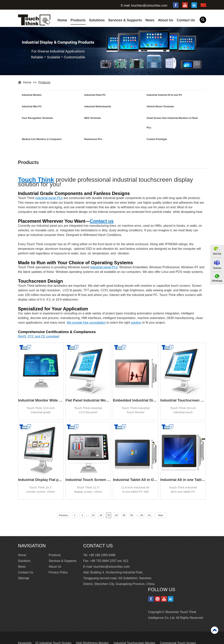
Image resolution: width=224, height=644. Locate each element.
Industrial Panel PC (80, 95)
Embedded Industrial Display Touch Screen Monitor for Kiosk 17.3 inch (136, 390)
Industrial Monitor (32, 95)
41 (149, 505)
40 (142, 505)
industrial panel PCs (49, 188)
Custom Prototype (173, 119)
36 (132, 505)
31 (93, 505)
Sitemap (24, 568)
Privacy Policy (58, 562)
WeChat (217, 254)
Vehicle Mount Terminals (83, 107)
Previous (63, 505)
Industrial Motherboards (36, 107)
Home (62, 20)
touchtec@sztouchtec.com (149, 5)
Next (161, 505)
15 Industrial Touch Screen (54, 632)
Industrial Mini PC (172, 95)
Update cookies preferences (167, 613)
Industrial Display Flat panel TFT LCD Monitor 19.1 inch (41, 469)
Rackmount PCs (125, 119)
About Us (166, 20)
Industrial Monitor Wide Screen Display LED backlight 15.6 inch (41, 390)
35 (124, 505)
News (150, 20)
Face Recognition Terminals (131, 107)
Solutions (97, 20)
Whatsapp (217, 281)
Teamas (217, 268)
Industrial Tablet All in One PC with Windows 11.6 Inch (136, 469)
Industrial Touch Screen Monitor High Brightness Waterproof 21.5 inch (88, 469)
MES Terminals (171, 107)
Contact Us (186, 20)
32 (101, 505)
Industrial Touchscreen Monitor (135, 632)
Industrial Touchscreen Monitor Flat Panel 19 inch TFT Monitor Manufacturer (183, 390)
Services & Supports (125, 20)
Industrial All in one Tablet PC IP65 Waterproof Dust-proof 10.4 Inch (183, 469)
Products (78, 20)
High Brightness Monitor (93, 632)
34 (116, 505)
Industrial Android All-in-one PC (133, 95)
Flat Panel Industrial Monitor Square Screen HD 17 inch (88, 390)
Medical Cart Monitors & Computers (82, 124)
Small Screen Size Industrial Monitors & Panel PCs (38, 124)
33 (109, 505)
